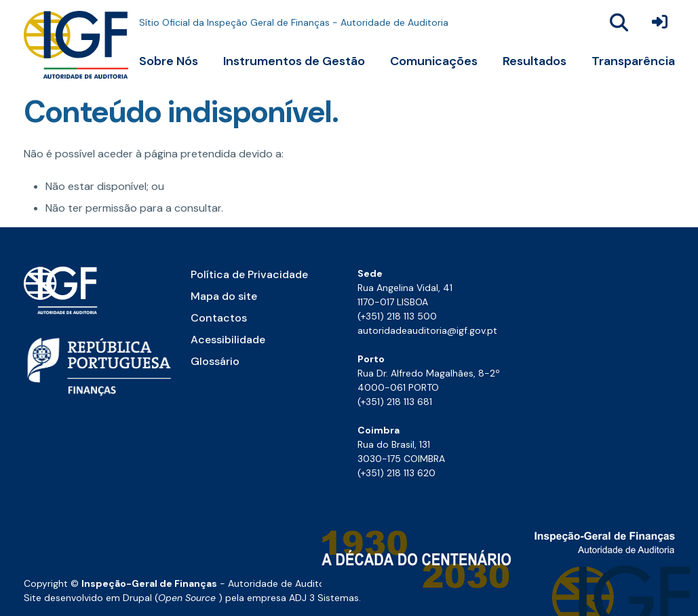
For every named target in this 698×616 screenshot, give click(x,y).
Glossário (215, 361)
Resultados (535, 61)
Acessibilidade (228, 340)
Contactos (219, 318)
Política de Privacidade (249, 274)
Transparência (633, 61)
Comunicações (434, 61)
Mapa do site (224, 296)
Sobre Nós (169, 61)
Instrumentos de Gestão (294, 61)
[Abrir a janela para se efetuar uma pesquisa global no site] (619, 22)
